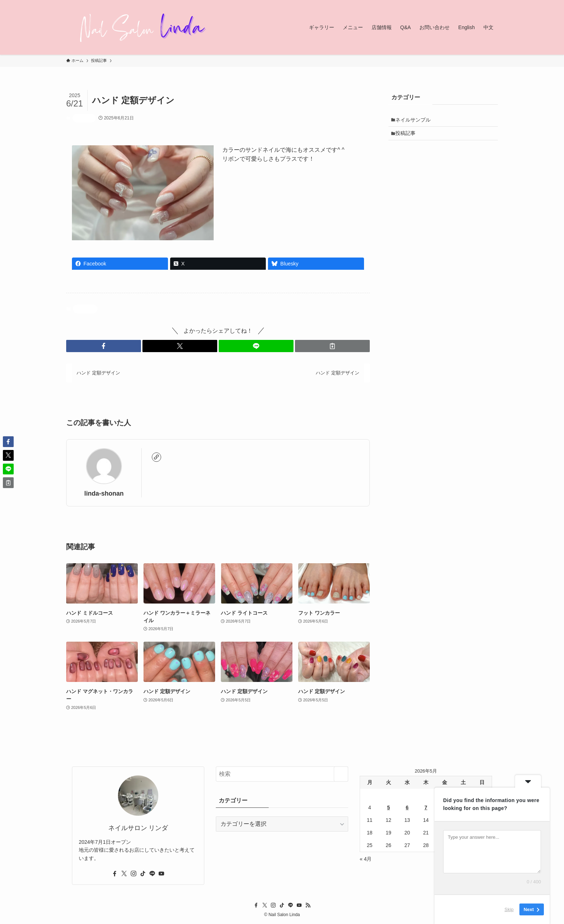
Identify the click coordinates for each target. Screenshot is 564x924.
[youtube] (162, 874)
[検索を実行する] (341, 774)
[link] (156, 457)
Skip (509, 909)
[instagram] (133, 874)
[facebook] (115, 874)
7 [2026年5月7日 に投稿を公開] (426, 807)
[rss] (308, 905)
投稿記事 (84, 118)
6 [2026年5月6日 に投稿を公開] (407, 807)
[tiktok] (143, 874)
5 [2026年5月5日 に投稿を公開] (388, 807)
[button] (104, 346)
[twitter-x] (124, 874)
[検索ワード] (282, 774)
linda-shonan (104, 493)
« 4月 (366, 859)
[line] (152, 874)
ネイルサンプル (415, 120)
